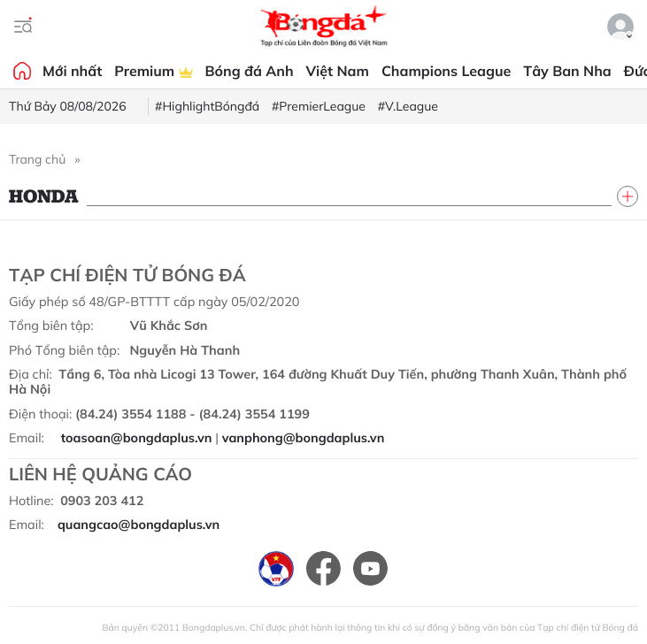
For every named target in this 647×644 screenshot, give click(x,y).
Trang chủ (37, 159)
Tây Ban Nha (567, 71)
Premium (153, 71)
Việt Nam (338, 71)
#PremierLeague (319, 106)
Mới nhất (72, 71)
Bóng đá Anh (250, 71)
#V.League (408, 106)
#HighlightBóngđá (207, 106)
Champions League (446, 71)
